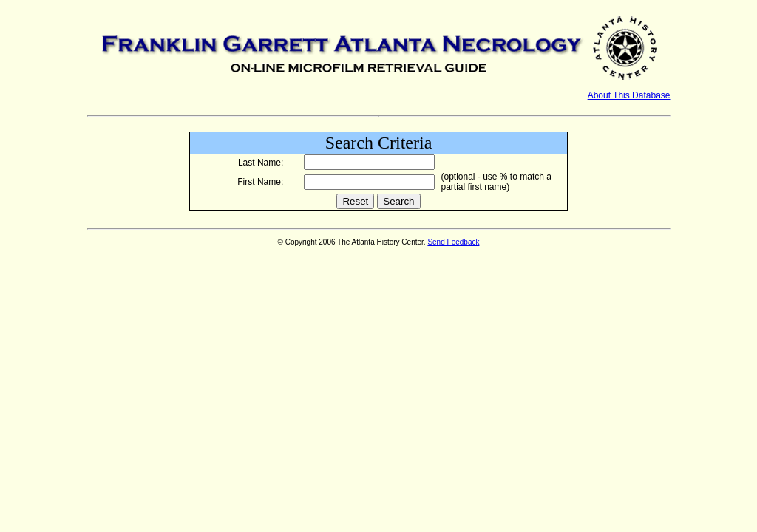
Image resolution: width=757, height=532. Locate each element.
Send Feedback (453, 242)
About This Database (629, 95)
